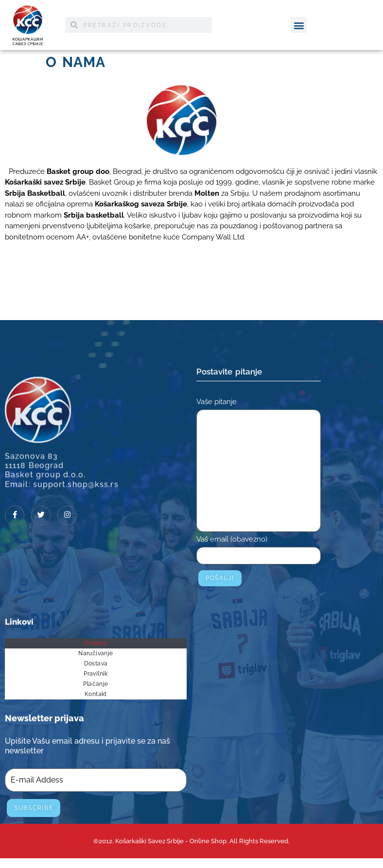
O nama (96, 643)
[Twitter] (41, 515)
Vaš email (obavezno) (259, 552)
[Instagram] (67, 515)
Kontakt (96, 694)
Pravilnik (96, 674)
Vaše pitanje (259, 467)
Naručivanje (96, 653)
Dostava (96, 664)
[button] (299, 25)
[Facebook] (15, 515)
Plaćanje (96, 684)
